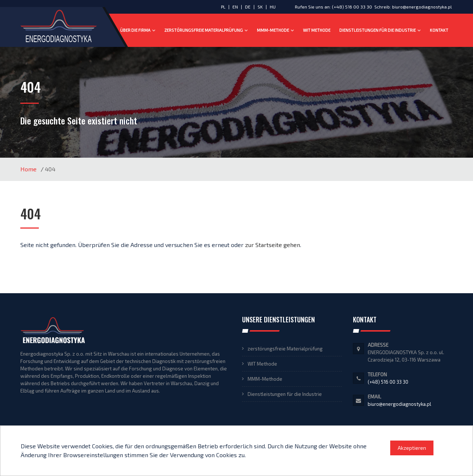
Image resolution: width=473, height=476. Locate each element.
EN (236, 7)
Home (28, 169)
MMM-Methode (275, 30)
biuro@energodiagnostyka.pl (422, 7)
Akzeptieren (412, 448)
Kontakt (439, 30)
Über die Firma (138, 30)
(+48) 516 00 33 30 (352, 7)
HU (273, 7)
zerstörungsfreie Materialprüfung (206, 30)
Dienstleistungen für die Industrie (380, 30)
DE (248, 7)
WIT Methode (317, 30)
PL (223, 7)
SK (261, 7)
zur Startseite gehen (273, 245)
